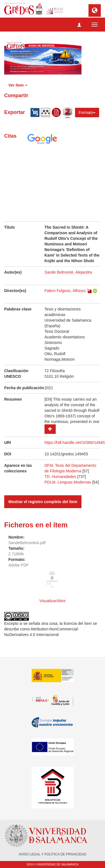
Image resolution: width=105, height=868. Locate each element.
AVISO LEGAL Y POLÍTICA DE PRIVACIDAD (53, 854)
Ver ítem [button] (18, 85)
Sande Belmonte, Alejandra (68, 272)
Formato (87, 113)
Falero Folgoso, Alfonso (65, 291)
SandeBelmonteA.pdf (27, 543)
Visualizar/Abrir (53, 601)
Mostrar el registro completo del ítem (43, 502)
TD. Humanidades (60, 477)
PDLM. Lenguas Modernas (68, 482)
